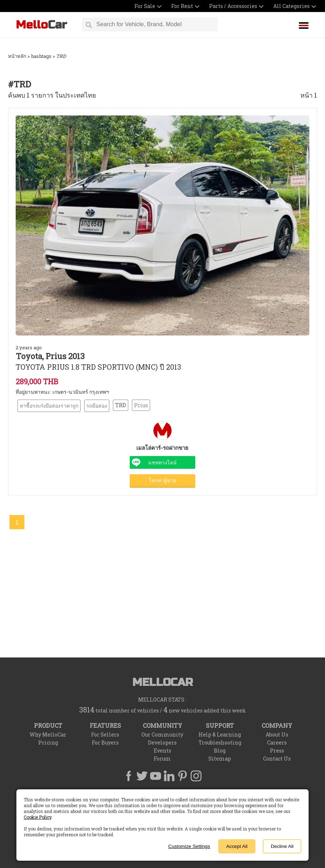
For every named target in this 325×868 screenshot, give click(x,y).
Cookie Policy (38, 817)
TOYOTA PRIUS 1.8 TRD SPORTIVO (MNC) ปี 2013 (98, 367)
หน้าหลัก (17, 56)
